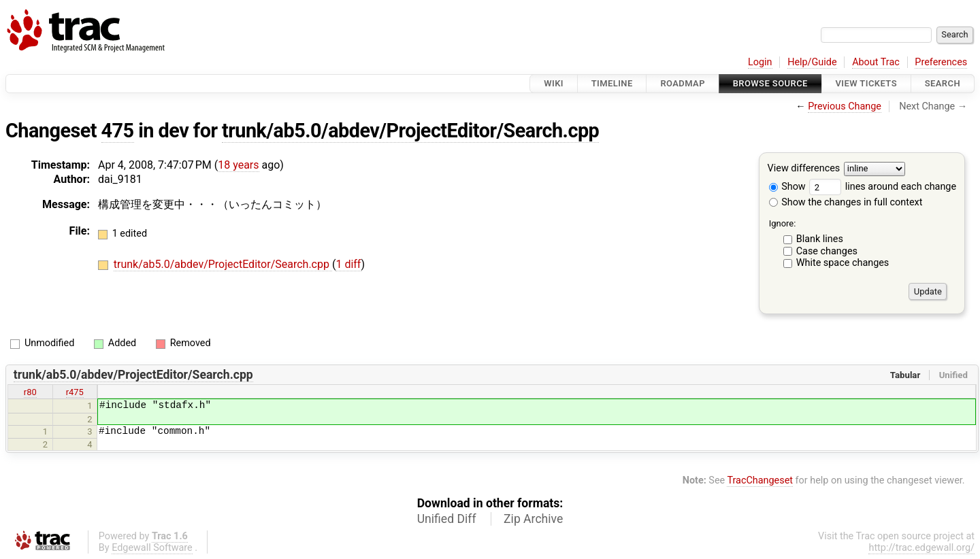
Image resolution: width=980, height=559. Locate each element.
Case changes (827, 251)
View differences (804, 169)
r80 (30, 392)
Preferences (941, 62)
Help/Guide (812, 62)
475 (118, 131)
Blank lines (820, 239)
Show (787, 187)
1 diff (348, 264)
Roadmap (683, 83)
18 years (238, 165)
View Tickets (866, 83)
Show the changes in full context (846, 202)
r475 (75, 392)
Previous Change (845, 106)
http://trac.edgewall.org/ (921, 548)
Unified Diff (447, 519)
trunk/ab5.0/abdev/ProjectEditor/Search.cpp (410, 131)
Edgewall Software (152, 548)
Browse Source (770, 83)
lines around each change (883, 187)
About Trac (876, 62)
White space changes (843, 263)
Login (760, 62)
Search (943, 83)
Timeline (612, 83)
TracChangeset (760, 480)
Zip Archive (533, 519)
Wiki (554, 83)
